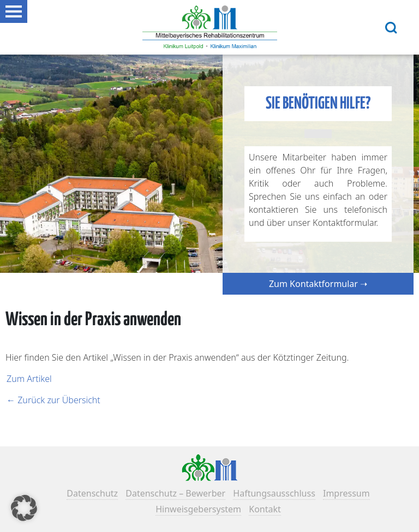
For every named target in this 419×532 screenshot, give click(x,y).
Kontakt (265, 509)
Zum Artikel (29, 379)
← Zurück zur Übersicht (53, 400)
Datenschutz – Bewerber (175, 493)
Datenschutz (92, 493)
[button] (24, 508)
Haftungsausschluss (274, 493)
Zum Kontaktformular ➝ (318, 284)
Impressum (346, 493)
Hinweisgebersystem (198, 509)
